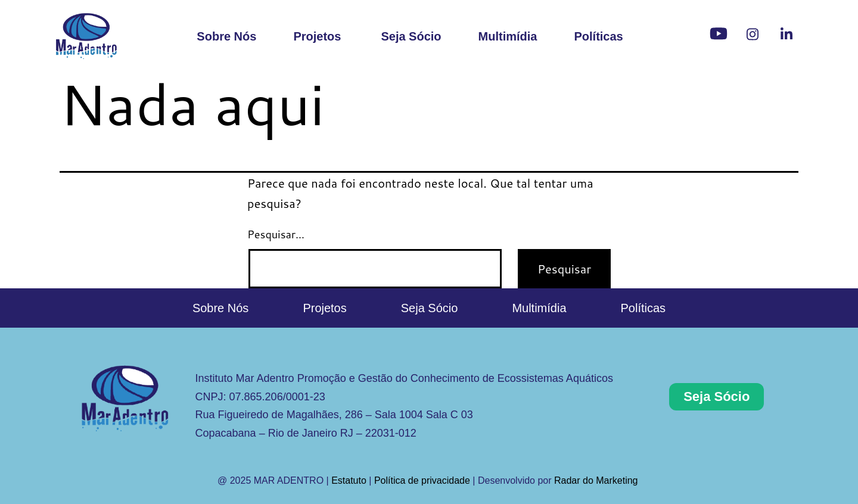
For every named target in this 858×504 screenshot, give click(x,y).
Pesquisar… (276, 234)
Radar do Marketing (597, 480)
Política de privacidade (422, 480)
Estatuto (349, 480)
